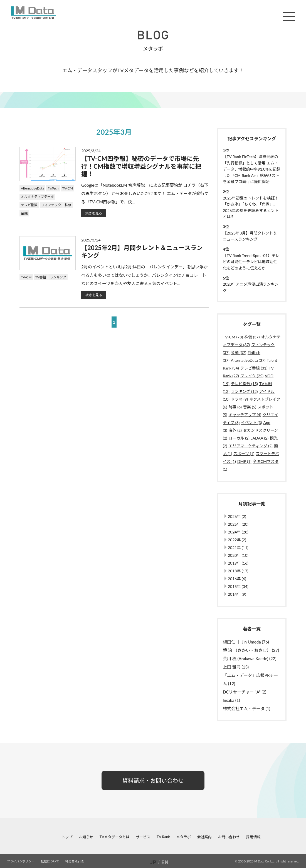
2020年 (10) (238, 555)
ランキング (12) (244, 391)
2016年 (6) (237, 579)
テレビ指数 (29, 205)
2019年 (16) (238, 563)
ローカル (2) (239, 438)
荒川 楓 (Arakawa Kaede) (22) (250, 659)
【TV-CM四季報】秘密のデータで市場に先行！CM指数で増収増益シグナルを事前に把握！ (141, 166)
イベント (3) (251, 422)
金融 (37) (239, 352)
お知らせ (86, 837)
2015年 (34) (238, 586)
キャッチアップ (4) (245, 415)
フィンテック (51, 205)
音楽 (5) (250, 407)
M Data (33, 13)
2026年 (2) (237, 516)
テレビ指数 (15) (244, 384)
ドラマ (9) (239, 399)
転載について (50, 861)
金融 (24, 213)
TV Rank (163, 837)
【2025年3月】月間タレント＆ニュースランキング (250, 236)
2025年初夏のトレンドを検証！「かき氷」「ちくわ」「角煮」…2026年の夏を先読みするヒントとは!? (251, 207)
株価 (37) (252, 337)
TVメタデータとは (114, 837)
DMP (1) (244, 461)
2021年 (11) (238, 548)
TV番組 (40, 277)
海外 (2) (235, 430)
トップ (67, 837)
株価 (68, 205)
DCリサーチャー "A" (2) (245, 692)
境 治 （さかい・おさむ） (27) (251, 650)
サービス (143, 837)
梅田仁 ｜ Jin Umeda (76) (246, 642)
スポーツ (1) (244, 454)
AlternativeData (32, 188)
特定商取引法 (75, 861)
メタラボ (184, 837)
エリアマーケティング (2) (251, 446)
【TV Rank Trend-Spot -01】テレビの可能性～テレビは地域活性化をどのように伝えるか (251, 262)
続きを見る (94, 213)
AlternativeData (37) (248, 360)
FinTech (53, 188)
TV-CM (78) (233, 337)
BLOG (153, 35)
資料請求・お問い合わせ (153, 780)
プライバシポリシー (21, 861)
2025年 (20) (238, 524)
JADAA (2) (260, 438)
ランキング (58, 277)
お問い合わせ (229, 837)
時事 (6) (235, 407)
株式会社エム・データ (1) (247, 709)
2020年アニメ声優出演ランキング (251, 287)
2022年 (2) (237, 540)
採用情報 (253, 837)
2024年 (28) (238, 532)
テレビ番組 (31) (254, 368)
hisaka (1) (231, 700)
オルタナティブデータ (37, 197)
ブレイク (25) (252, 376)
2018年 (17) (238, 571)
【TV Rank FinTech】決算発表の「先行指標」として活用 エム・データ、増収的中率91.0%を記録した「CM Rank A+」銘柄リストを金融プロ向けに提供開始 (251, 169)
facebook (4, 837)
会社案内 (204, 837)
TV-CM (67, 188)
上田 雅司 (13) (236, 667)
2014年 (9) (237, 594)
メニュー (289, 16)
